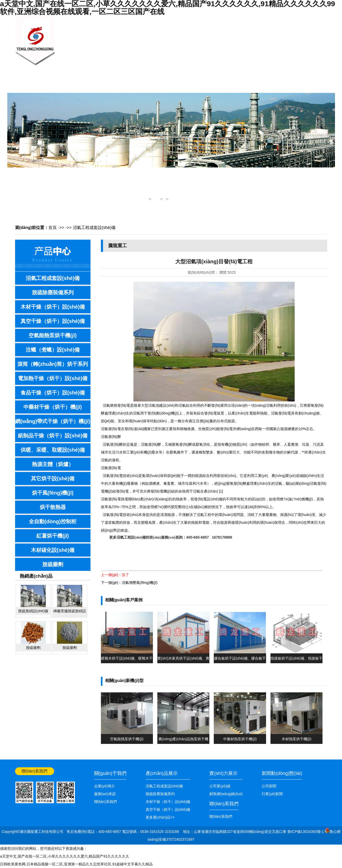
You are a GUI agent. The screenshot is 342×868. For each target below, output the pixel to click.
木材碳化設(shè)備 (53, 550)
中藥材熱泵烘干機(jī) (240, 739)
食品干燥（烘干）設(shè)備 (53, 393)
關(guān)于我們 (111, 52)
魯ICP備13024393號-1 (306, 832)
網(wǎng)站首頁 (314, 20)
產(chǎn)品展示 (163, 52)
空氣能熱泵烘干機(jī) (53, 335)
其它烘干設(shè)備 (53, 478)
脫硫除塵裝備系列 (53, 292)
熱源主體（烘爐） (53, 464)
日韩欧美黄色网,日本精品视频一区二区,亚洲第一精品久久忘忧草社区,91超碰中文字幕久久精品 (76, 864)
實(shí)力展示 (223, 773)
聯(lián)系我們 (267, 52)
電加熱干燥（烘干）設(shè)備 (53, 378)
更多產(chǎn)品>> (160, 817)
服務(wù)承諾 (105, 794)
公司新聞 (269, 786)
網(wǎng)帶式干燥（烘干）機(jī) (53, 421)
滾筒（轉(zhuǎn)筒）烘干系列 (53, 364)
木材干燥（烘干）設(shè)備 (53, 307)
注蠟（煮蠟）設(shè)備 (53, 350)
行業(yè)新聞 (272, 794)
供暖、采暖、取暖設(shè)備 (53, 450)
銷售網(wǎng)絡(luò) (215, 52)
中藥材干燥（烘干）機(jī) (53, 407)
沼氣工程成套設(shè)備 (94, 228)
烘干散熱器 (53, 507)
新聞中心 (137, 38)
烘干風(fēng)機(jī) (53, 493)
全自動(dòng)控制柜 (53, 521)
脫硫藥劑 (53, 564)
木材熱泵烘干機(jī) (296, 739)
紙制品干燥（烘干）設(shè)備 (53, 436)
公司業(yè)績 (241, 52)
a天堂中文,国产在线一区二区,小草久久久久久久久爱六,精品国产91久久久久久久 (65, 856)
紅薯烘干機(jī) (53, 536)
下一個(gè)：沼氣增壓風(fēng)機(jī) (129, 583)
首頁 (53, 228)
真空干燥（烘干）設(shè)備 (53, 321)
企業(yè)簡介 (105, 786)
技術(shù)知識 (189, 52)
